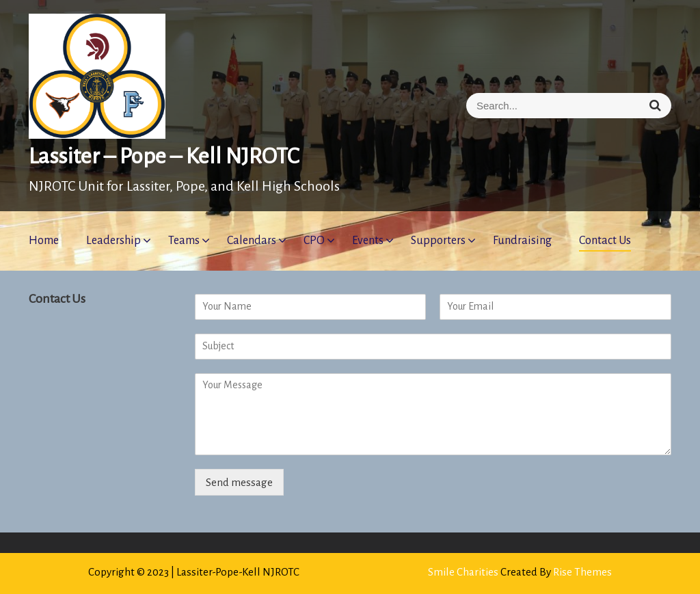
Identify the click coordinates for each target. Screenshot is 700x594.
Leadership (113, 241)
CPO (314, 241)
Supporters (438, 241)
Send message (239, 482)
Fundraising (522, 241)
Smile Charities (464, 572)
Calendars (252, 241)
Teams (184, 241)
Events (368, 241)
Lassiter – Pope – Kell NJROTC (164, 156)
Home (44, 241)
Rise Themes (582, 572)
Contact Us (605, 241)
